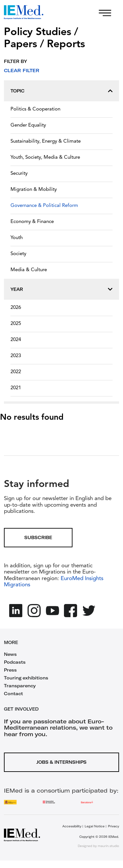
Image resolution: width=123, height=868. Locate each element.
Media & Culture (29, 270)
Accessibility (72, 826)
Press (10, 670)
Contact (13, 694)
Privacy (113, 826)
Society (18, 254)
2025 (16, 324)
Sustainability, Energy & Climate (46, 141)
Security (19, 174)
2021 (16, 388)
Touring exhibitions (26, 678)
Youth (17, 238)
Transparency (20, 686)
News (10, 654)
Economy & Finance (32, 222)
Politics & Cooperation (35, 109)
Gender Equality (28, 125)
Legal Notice (95, 826)
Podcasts (15, 662)
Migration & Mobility (34, 190)
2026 (16, 308)
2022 (16, 372)
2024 (16, 340)
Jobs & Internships (61, 762)
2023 (16, 356)
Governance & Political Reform (44, 206)
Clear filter (22, 71)
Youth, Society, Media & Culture (45, 158)
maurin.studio (108, 846)
